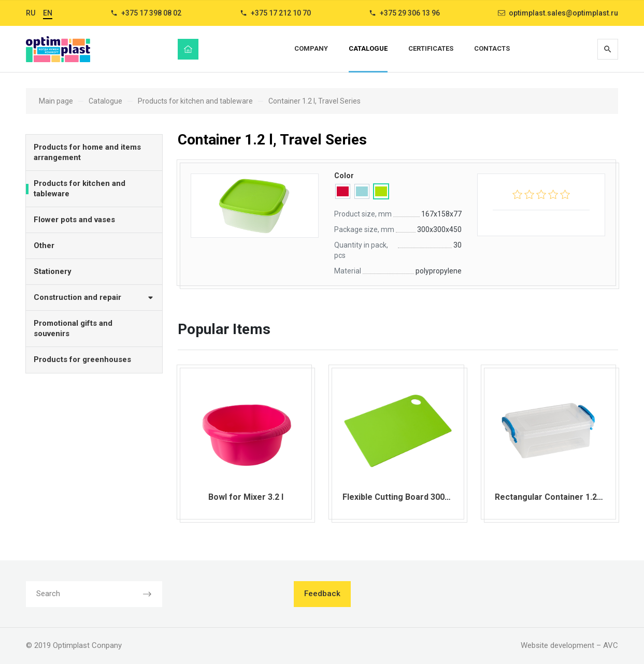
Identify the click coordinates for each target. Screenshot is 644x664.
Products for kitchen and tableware (80, 189)
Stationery (53, 271)
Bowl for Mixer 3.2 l (246, 497)
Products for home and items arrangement (87, 152)
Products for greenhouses (82, 359)
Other (44, 246)
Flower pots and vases (74, 220)
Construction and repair (94, 297)
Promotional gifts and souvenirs (73, 328)
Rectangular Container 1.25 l (550, 497)
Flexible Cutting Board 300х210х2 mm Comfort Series (447, 497)
